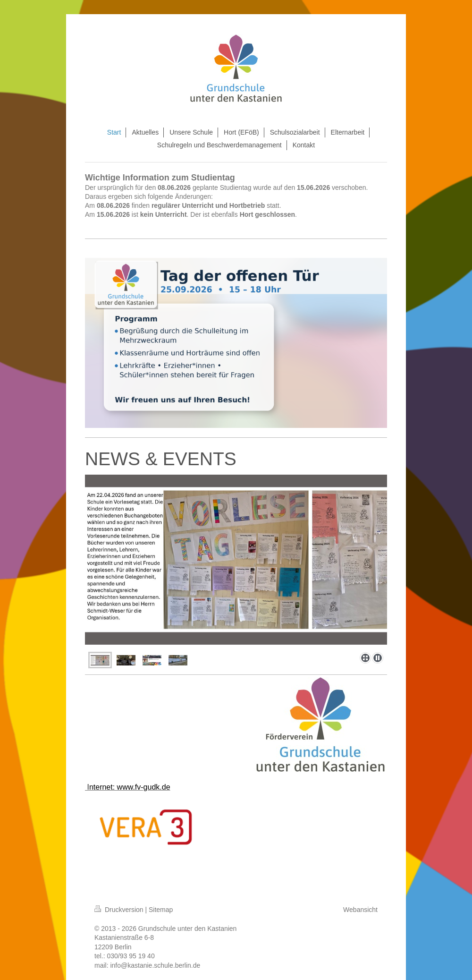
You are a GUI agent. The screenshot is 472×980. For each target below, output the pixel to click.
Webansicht (360, 910)
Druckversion (120, 910)
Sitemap (161, 910)
